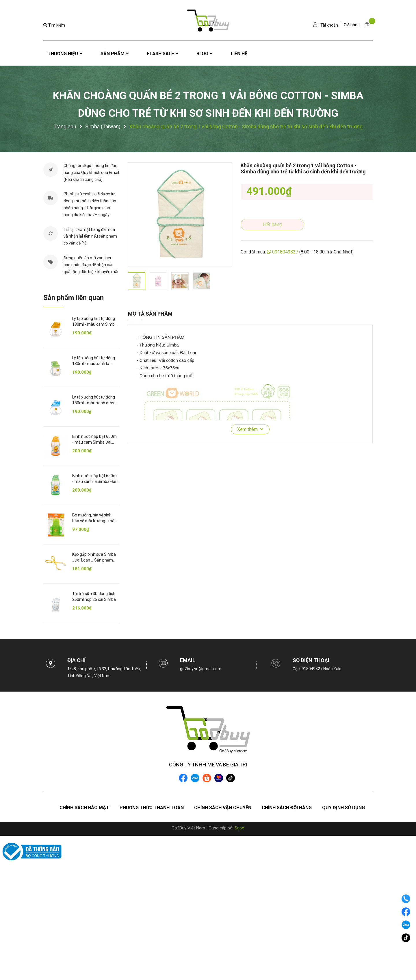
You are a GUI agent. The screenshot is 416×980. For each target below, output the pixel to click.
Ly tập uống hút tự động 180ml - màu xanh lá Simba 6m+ (94, 363)
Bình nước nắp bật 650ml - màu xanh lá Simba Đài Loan (95, 481)
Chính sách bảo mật (84, 808)
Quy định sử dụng (343, 808)
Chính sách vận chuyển (223, 808)
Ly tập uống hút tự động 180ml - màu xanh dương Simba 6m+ (95, 403)
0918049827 (285, 252)
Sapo (239, 828)
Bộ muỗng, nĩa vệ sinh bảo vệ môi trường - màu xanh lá (94, 521)
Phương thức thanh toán (152, 808)
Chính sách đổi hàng (287, 808)
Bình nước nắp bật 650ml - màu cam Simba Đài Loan (95, 442)
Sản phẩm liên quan (74, 298)
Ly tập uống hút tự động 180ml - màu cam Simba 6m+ (95, 324)
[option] (180, 214)
